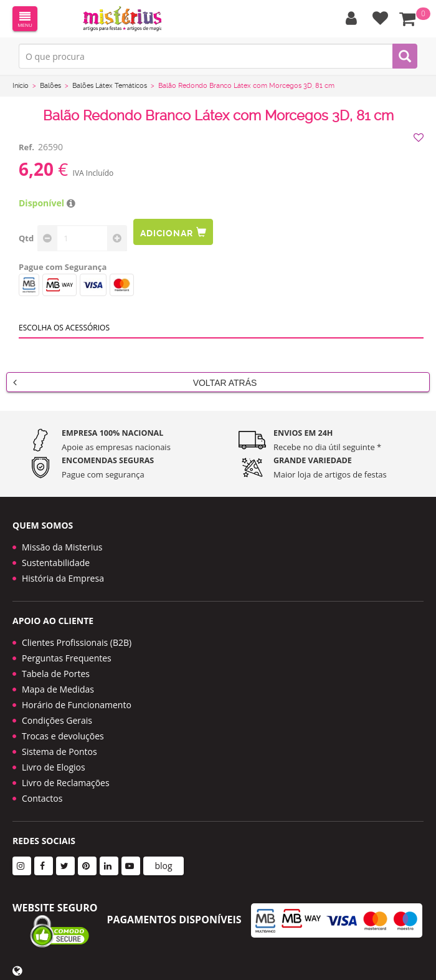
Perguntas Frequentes (67, 658)
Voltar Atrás (135, 382)
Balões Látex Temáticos (110, 86)
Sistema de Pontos (59, 752)
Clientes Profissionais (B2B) (77, 642)
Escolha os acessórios (64, 328)
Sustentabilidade (56, 563)
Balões (50, 86)
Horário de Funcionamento (77, 705)
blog (163, 866)
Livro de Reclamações (66, 783)
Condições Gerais (57, 720)
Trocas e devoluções (63, 736)
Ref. (26, 147)
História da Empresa (63, 578)
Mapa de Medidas (58, 689)
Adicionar (173, 232)
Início (21, 86)
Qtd (26, 238)
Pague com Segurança (63, 267)
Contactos (42, 798)
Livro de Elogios (54, 767)
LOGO (122, 19)
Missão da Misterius (62, 547)
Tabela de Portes (56, 674)
